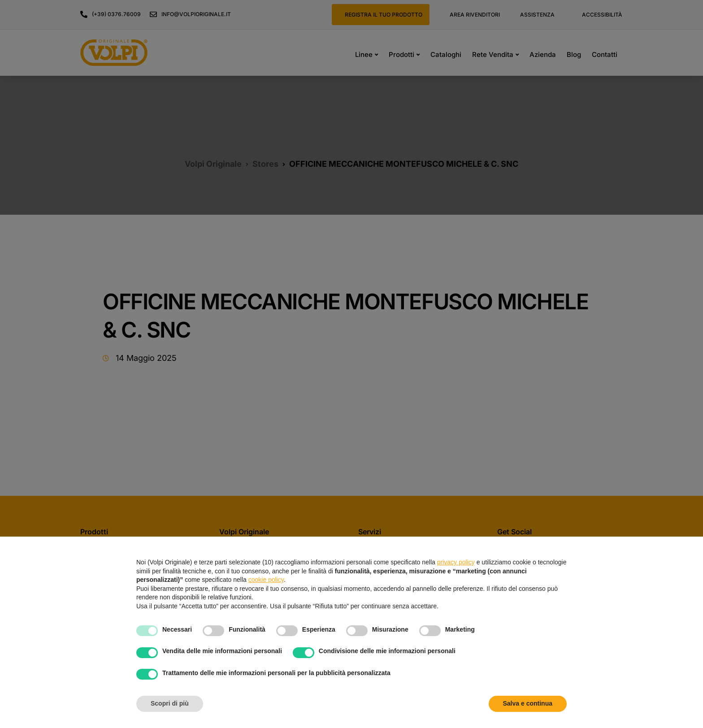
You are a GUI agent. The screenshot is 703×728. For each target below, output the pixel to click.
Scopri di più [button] (170, 703)
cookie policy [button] (266, 580)
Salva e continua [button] (528, 703)
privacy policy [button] (456, 562)
